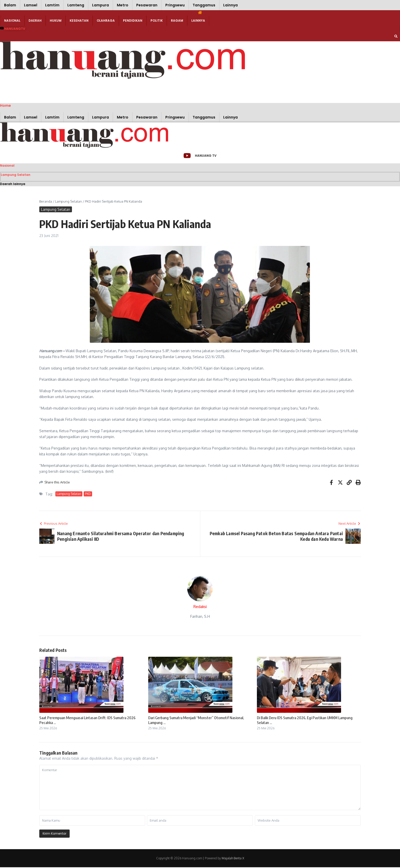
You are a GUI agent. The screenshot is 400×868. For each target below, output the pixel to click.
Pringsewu (175, 5)
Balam (10, 5)
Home (5, 106)
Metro (123, 5)
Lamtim (52, 5)
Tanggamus (204, 5)
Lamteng (76, 5)
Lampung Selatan (16, 175)
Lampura (101, 5)
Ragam (177, 21)
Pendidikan (133, 21)
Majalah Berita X (233, 859)
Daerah (35, 21)
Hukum (56, 21)
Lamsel (31, 5)
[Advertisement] (77, 90)
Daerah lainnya (13, 184)
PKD (88, 495)
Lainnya (230, 5)
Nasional (12, 21)
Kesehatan (79, 21)
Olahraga (106, 21)
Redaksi (200, 607)
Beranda (46, 202)
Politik (157, 21)
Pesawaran (147, 5)
